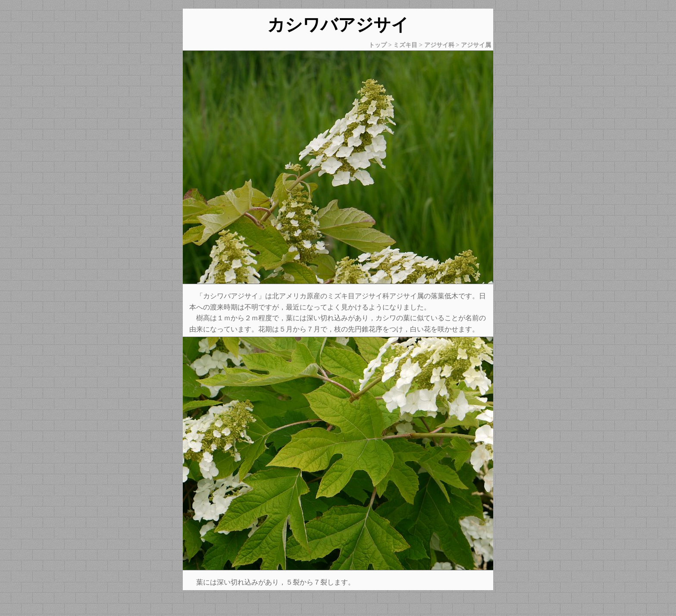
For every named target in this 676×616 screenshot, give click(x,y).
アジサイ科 (439, 45)
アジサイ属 (476, 45)
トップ (378, 45)
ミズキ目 (405, 45)
